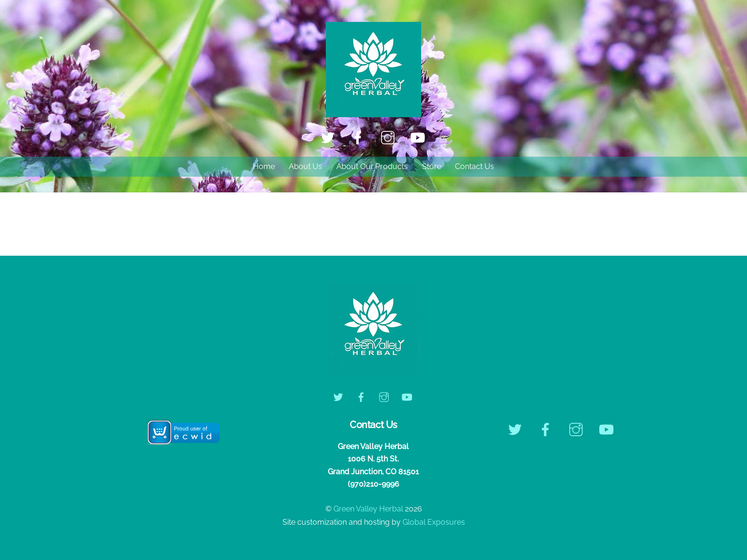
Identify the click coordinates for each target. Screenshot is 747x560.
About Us (305, 166)
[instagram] (389, 137)
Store (432, 166)
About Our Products (372, 166)
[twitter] (329, 137)
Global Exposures (434, 522)
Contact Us (474, 166)
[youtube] (419, 137)
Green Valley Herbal (368, 509)
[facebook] (359, 137)
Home (264, 166)
